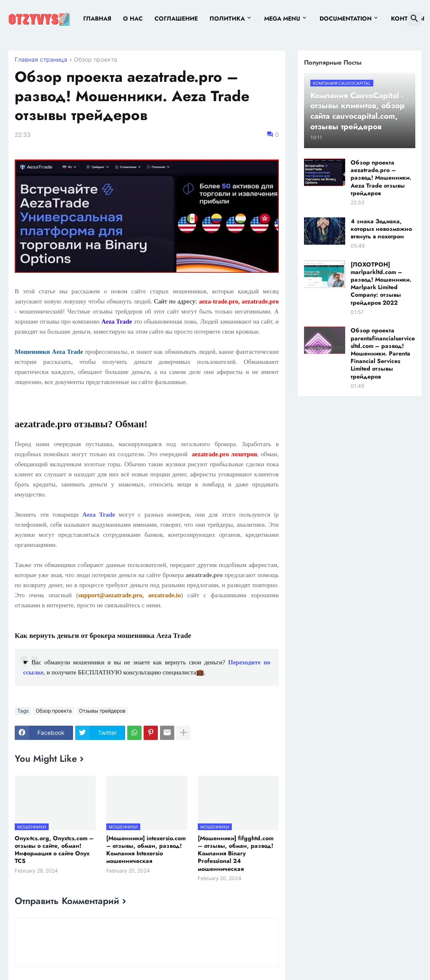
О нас (133, 18)
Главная (97, 18)
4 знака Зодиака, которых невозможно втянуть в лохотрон (381, 229)
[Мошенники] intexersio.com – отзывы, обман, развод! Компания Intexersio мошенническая (146, 850)
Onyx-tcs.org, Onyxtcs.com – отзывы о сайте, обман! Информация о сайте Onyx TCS (54, 850)
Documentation (346, 18)
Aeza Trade (99, 515)
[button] (414, 19)
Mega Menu (282, 18)
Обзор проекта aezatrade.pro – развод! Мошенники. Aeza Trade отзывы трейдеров (381, 178)
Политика (227, 18)
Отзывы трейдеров (102, 711)
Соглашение (176, 18)
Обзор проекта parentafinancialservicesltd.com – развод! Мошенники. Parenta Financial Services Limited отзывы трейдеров (383, 353)
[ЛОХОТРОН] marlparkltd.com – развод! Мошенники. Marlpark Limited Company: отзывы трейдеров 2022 (381, 284)
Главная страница (41, 60)
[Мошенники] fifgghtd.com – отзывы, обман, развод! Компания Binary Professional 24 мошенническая (236, 853)
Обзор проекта (96, 60)
